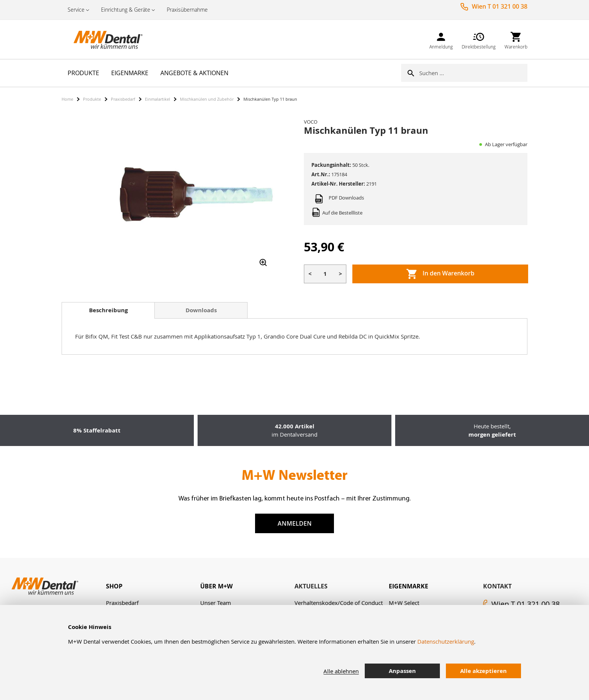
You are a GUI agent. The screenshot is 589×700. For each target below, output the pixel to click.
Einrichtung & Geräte (126, 10)
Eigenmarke (409, 586)
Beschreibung (108, 310)
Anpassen (402, 671)
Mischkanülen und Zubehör (207, 99)
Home (67, 99)
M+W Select (404, 603)
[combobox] (473, 73)
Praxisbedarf (123, 99)
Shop (114, 586)
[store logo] (99, 39)
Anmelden (295, 523)
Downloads (201, 310)
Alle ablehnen (341, 671)
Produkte (92, 99)
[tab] (108, 310)
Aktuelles (311, 586)
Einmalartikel (158, 99)
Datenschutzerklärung (446, 641)
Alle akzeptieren (483, 671)
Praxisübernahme (187, 10)
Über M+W (216, 586)
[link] (441, 39)
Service (76, 10)
